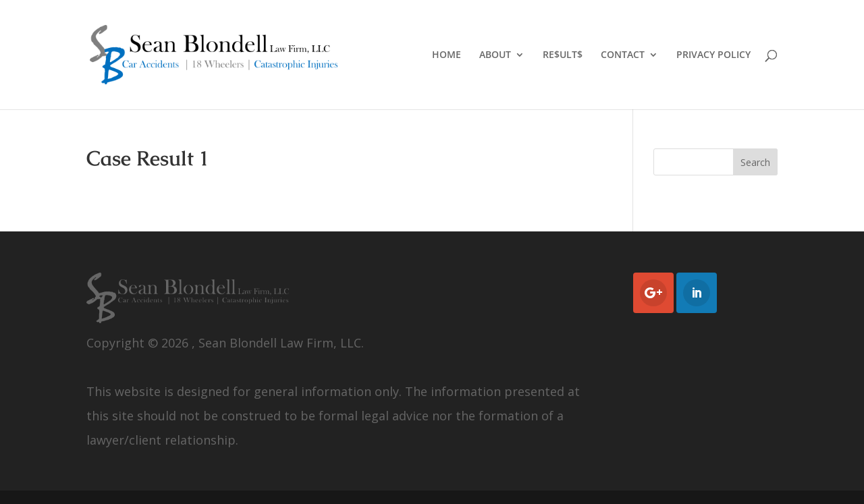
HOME (447, 55)
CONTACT (623, 55)
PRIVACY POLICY (713, 55)
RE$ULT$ (563, 55)
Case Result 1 (148, 158)
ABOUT (495, 55)
